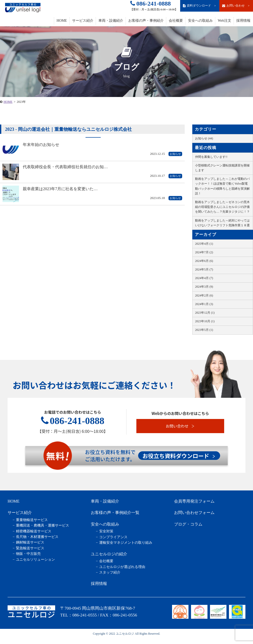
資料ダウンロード (200, 6)
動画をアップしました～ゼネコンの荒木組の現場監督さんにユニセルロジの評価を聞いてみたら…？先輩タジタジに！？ (222, 207)
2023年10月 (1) (205, 321)
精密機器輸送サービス (34, 531)
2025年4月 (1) (204, 244)
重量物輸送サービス (32, 520)
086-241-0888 (151, 4)
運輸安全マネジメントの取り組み (126, 543)
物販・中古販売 (28, 554)
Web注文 (225, 21)
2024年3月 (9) (204, 287)
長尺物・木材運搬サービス (37, 537)
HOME (62, 21)
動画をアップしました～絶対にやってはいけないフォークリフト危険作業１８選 (222, 223)
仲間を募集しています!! (211, 157)
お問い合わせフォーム (194, 513)
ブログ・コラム (188, 524)
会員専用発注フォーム (194, 501)
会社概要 (176, 21)
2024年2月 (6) (204, 295)
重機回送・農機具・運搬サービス (43, 525)
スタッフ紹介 (110, 572)
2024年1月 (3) (204, 304)
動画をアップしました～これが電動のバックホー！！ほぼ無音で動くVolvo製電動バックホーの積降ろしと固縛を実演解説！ (222, 186)
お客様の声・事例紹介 (146, 21)
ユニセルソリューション (35, 560)
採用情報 (243, 21)
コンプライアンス (113, 537)
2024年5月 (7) (204, 269)
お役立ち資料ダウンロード (179, 456)
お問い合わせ (236, 6)
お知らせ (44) (204, 138)
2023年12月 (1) (205, 313)
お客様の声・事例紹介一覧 (115, 513)
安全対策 (106, 531)
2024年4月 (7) (204, 278)
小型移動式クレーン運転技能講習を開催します (222, 168)
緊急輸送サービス (30, 548)
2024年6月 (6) (204, 261)
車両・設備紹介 (111, 21)
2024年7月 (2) (204, 252)
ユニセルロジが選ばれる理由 (122, 567)
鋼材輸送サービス (30, 542)
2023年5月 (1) (204, 330)
